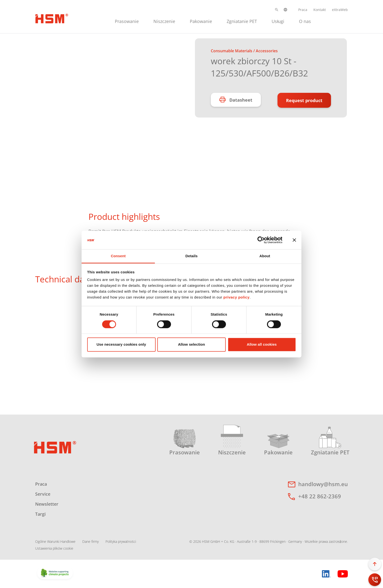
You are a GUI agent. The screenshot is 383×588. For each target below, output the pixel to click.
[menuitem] (127, 21)
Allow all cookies (262, 345)
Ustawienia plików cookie (54, 548)
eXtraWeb (340, 10)
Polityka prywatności (121, 541)
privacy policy (236, 297)
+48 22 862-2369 (320, 496)
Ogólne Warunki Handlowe (55, 541)
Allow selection (192, 345)
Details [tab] (191, 256)
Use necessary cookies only (121, 345)
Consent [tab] (118, 256)
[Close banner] (294, 240)
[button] (277, 10)
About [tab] (265, 256)
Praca (303, 10)
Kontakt (320, 10)
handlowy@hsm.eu (323, 484)
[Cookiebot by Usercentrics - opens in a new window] (261, 240)
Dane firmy (90, 541)
